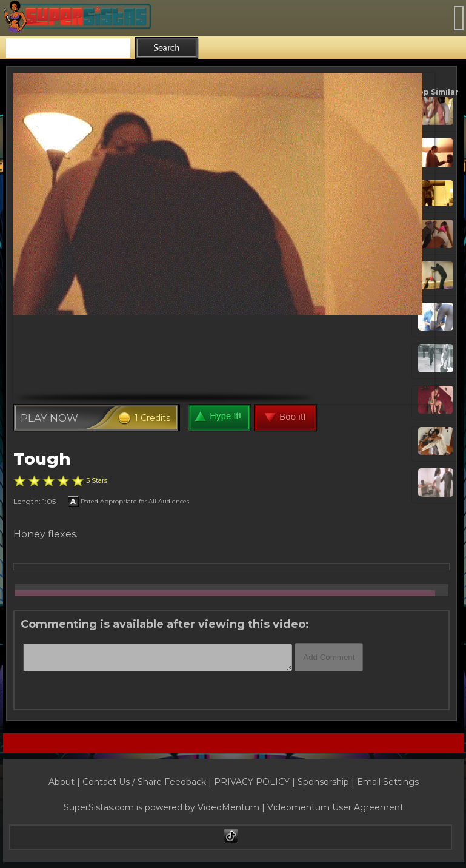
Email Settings (388, 782)
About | (65, 782)
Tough (42, 459)
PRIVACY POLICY (252, 782)
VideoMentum (228, 807)
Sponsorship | (327, 782)
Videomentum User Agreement (335, 807)
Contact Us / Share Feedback (144, 782)
